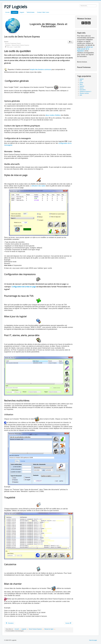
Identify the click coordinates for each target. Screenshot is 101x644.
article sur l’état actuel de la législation (85, 49)
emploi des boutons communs (41, 69)
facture (82, 88)
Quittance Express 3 (85, 91)
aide (81, 95)
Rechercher (79, 4)
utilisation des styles (38, 186)
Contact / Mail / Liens (43, 12)
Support (22, 12)
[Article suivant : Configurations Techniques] (69, 623)
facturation (83, 90)
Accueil (7, 12)
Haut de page (93, 640)
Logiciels (15, 12)
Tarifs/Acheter (31, 12)
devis (81, 84)
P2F (81, 81)
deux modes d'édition (53, 115)
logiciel (82, 79)
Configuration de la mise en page (24, 287)
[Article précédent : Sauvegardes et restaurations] (10, 623)
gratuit (81, 83)
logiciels (82, 86)
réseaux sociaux (84, 93)
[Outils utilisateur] (70, 42)
